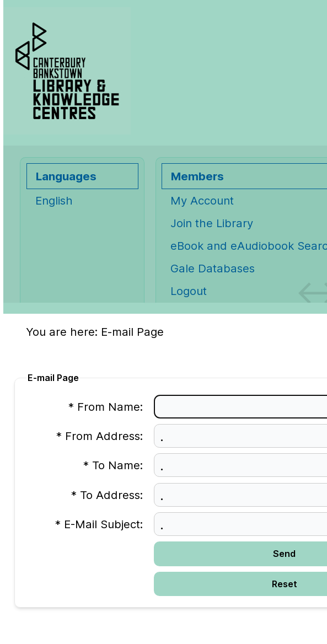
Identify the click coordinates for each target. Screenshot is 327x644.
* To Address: (107, 495)
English (54, 200)
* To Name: (113, 465)
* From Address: (100, 436)
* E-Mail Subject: (99, 524)
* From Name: (106, 407)
